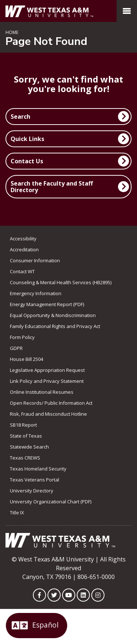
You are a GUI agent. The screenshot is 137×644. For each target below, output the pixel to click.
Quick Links (27, 139)
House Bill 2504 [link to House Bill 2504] (26, 359)
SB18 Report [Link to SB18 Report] (23, 425)
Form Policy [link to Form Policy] (22, 337)
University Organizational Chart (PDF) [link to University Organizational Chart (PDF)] (51, 502)
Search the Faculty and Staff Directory (52, 187)
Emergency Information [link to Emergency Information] (36, 293)
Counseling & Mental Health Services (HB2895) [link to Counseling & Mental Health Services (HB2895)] (61, 282)
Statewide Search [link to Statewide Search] (29, 447)
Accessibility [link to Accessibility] (23, 239)
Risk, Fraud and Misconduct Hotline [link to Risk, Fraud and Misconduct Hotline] (48, 414)
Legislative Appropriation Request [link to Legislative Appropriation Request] (47, 370)
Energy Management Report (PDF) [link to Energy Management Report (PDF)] (47, 304)
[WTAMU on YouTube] (69, 595)
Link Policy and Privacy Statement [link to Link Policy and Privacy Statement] (47, 381)
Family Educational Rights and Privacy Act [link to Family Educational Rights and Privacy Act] (55, 326)
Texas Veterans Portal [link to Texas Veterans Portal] (35, 480)
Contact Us (27, 161)
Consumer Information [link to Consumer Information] (35, 260)
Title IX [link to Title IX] (17, 512)
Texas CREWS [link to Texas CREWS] (25, 458)
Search (20, 117)
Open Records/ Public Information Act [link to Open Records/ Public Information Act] (51, 403)
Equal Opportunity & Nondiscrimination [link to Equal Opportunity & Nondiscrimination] (53, 315)
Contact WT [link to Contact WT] (22, 271)
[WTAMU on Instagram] (98, 595)
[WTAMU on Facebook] (39, 595)
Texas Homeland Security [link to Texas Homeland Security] (38, 469)
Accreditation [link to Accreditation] (24, 249)
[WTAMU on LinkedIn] (83, 595)
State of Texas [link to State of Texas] (26, 436)
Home (12, 32)
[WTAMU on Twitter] (54, 595)
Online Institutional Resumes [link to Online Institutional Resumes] (42, 392)
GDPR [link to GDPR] (16, 348)
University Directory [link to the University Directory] (32, 491)
